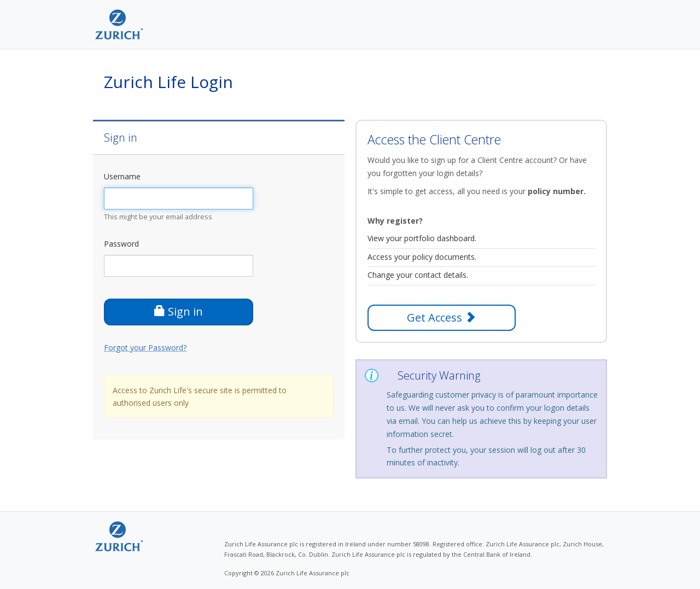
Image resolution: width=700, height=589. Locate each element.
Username (122, 176)
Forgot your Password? (145, 348)
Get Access (441, 317)
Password (121, 244)
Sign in (179, 311)
